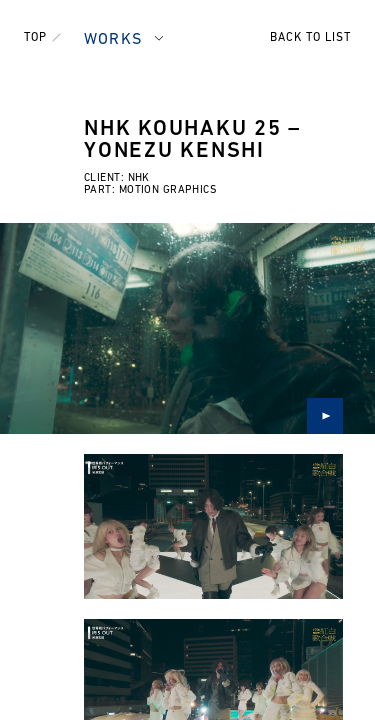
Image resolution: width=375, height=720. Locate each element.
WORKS (113, 40)
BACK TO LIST (310, 38)
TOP (35, 38)
